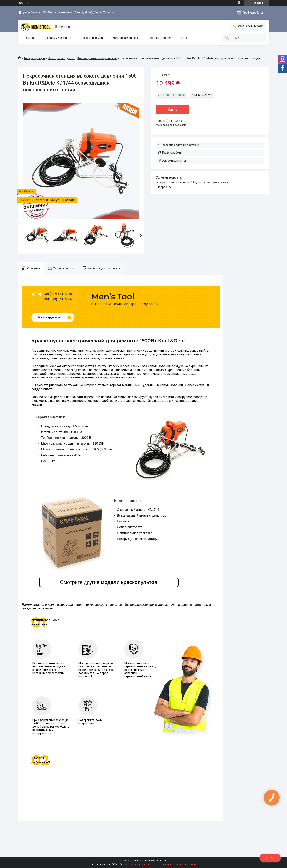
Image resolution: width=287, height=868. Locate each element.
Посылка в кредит (160, 38)
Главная (30, 38)
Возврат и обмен (92, 38)
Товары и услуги (56, 38)
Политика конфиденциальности (178, 864)
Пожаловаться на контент (143, 864)
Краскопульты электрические (97, 58)
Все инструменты (49, 317)
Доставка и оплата (125, 38)
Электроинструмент (61, 58)
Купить (173, 110)
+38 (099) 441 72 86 (58, 299)
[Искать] (227, 38)
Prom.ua (161, 861)
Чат (270, 858)
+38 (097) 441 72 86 (58, 294)
